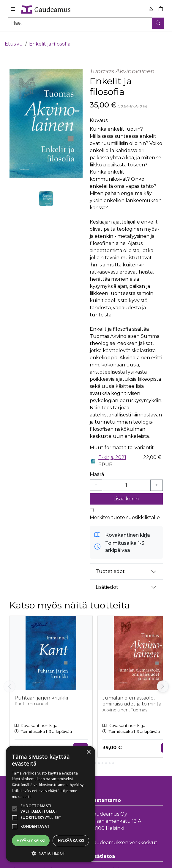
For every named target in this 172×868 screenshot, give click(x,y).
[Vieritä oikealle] (163, 681)
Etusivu (14, 38)
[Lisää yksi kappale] (157, 479)
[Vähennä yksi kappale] (96, 479)
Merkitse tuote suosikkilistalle (125, 512)
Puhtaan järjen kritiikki (41, 692)
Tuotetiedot (110, 566)
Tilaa (81, 742)
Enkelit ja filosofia (50, 38)
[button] (51, 853)
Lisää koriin (126, 493)
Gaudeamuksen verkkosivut (124, 837)
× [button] (88, 752)
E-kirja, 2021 (112, 451)
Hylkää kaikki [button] (71, 840)
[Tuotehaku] (86, 23)
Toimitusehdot (107, 864)
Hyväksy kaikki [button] (31, 840)
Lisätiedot (107, 581)
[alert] (51, 804)
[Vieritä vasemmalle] (10, 681)
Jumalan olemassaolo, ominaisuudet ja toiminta (132, 695)
